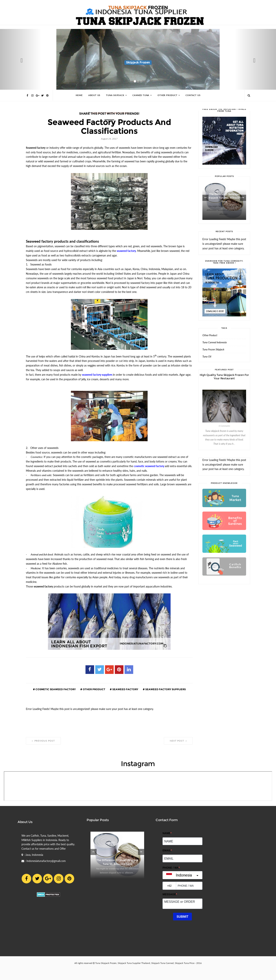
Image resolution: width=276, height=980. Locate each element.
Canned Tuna (141, 95)
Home (79, 95)
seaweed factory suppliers (165, 689)
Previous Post (43, 741)
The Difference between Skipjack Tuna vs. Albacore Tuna (224, 198)
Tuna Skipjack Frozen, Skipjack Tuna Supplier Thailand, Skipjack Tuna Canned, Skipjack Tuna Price (145, 963)
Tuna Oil (207, 357)
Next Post (178, 741)
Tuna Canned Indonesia (215, 342)
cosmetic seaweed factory (55, 689)
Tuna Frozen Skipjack (213, 350)
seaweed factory (125, 689)
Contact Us (193, 95)
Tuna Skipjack (115, 95)
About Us (94, 95)
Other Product (167, 95)
